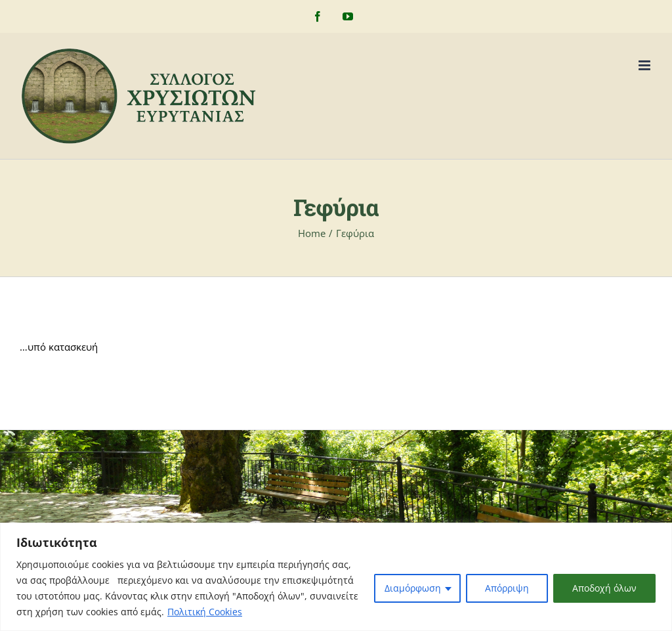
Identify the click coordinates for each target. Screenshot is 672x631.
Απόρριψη (507, 588)
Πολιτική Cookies (205, 612)
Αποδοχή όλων (604, 588)
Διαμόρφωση (413, 588)
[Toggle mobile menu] (645, 65)
